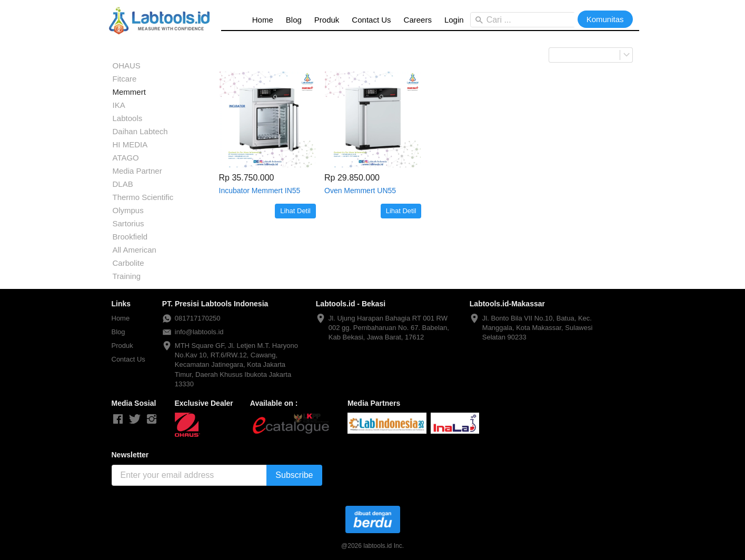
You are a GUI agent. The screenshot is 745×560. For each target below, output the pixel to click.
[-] (118, 419)
